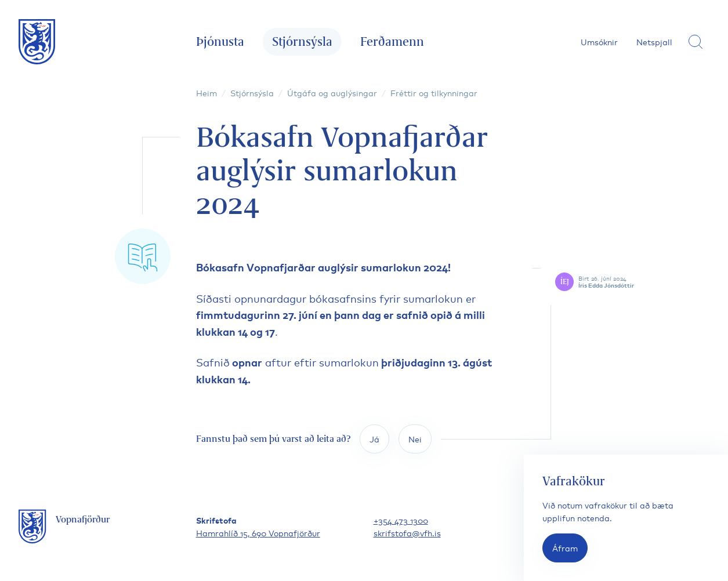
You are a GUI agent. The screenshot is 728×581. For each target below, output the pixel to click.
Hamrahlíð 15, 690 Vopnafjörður (258, 533)
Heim (207, 92)
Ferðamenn (392, 41)
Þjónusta (220, 41)
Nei (415, 439)
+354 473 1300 (401, 520)
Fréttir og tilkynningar (434, 92)
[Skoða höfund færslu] (632, 282)
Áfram (565, 548)
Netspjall (654, 41)
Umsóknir (599, 41)
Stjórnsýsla (302, 41)
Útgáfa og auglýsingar (332, 92)
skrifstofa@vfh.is (407, 533)
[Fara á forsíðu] (37, 42)
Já (374, 439)
